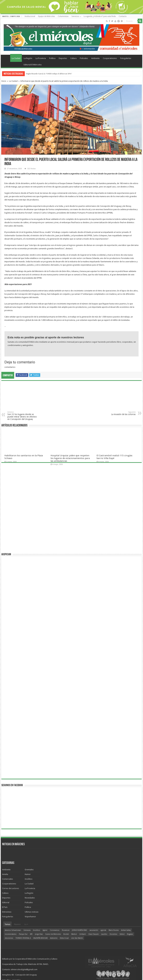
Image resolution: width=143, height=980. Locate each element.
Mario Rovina (114, 930)
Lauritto (104, 934)
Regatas (130, 934)
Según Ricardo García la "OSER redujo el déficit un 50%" (49, 74)
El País (5, 907)
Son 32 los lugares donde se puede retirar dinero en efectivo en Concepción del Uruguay (23, 416)
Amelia (5, 874)
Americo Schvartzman (13, 930)
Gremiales (29, 870)
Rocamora (66, 930)
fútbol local (64, 938)
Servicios (75, 16)
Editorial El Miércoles (33, 65)
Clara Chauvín (94, 934)
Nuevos (17, 924)
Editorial (6, 902)
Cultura (73, 58)
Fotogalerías (126, 58)
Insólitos (29, 879)
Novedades (30, 898)
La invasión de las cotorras (120, 413)
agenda (103, 930)
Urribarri (83, 934)
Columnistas (63, 16)
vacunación (94, 930)
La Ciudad (16, 58)
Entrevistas (7, 912)
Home (6, 58)
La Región (28, 58)
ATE (31, 934)
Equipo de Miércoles (46, 16)
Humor (28, 874)
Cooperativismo (110, 58)
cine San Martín (77, 938)
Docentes (113, 934)
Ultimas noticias (32, 912)
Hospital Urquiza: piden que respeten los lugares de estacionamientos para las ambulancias (70, 458)
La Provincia (41, 58)
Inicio (4, 81)
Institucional (30, 16)
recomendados (11, 934)
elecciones (9, 938)
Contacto (123, 16)
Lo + (26, 924)
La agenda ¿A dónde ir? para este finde (100, 16)
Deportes (63, 58)
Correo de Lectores (11, 888)
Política (52, 58)
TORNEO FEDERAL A (23, 938)
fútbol (122, 934)
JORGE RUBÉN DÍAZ (79, 930)
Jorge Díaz (39, 934)
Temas (7, 924)
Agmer (45, 930)
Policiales (84, 58)
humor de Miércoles (53, 934)
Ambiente (95, 58)
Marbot (74, 934)
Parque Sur (23, 934)
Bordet (66, 934)
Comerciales (8, 879)
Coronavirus (55, 930)
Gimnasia (27, 930)
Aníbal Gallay (126, 930)
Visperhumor (30, 917)
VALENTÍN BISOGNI (40, 938)
